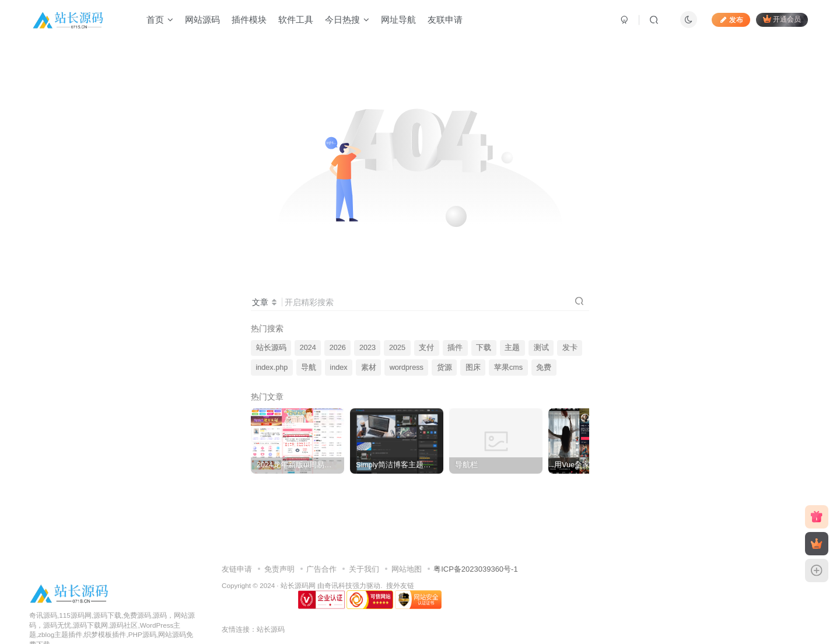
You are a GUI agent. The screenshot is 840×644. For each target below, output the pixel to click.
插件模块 (249, 20)
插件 (455, 348)
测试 (541, 348)
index (338, 367)
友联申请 (445, 20)
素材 (369, 367)
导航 (309, 367)
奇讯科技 (338, 585)
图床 (473, 367)
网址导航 (398, 20)
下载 (484, 348)
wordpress (407, 367)
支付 (426, 348)
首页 (160, 20)
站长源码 (271, 348)
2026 (338, 348)
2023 (367, 348)
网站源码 (202, 20)
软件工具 (296, 20)
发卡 (570, 348)
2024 (308, 348)
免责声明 (279, 569)
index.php (272, 367)
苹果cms (508, 367)
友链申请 (237, 569)
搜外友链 (400, 585)
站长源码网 (298, 585)
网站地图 (407, 569)
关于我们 (364, 569)
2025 (397, 348)
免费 (544, 367)
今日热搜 (347, 20)
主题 (512, 348)
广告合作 (321, 569)
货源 (444, 367)
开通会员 (782, 19)
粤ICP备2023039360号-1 (476, 569)
